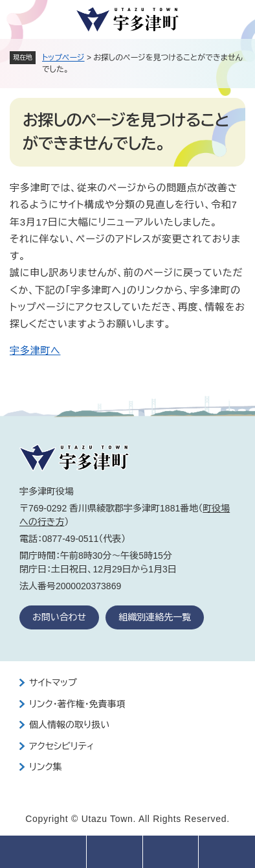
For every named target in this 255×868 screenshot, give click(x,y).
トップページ (63, 58)
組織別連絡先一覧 (155, 617)
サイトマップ (53, 683)
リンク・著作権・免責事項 (77, 704)
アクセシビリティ (61, 746)
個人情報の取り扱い (69, 725)
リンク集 (46, 767)
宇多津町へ (35, 350)
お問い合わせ (59, 617)
